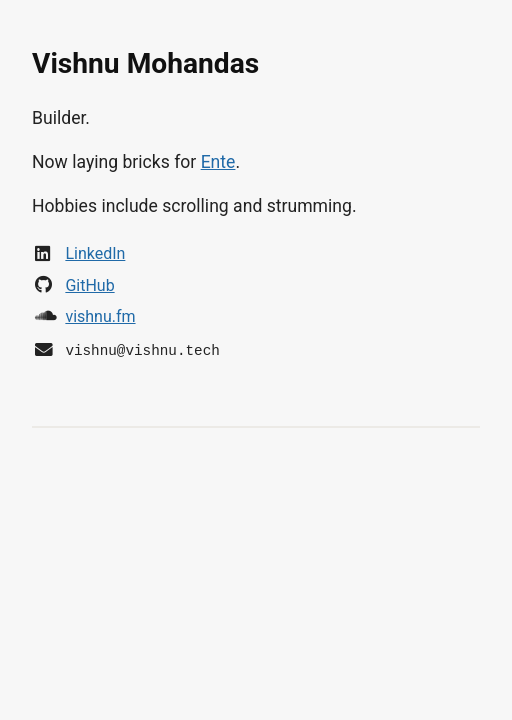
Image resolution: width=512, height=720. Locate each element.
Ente (218, 162)
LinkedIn (95, 253)
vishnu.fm (100, 316)
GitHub (89, 285)
